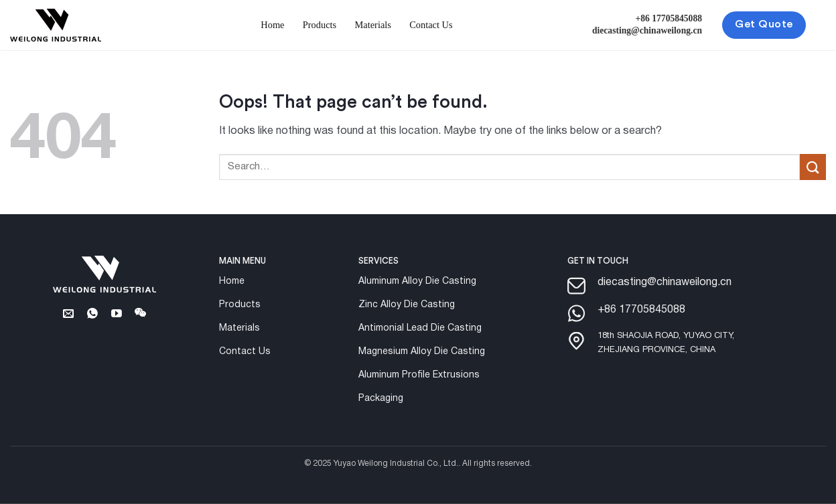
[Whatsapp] (92, 314)
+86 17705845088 (669, 18)
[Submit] (813, 167)
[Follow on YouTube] (117, 314)
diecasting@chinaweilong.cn (647, 30)
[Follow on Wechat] (141, 314)
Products (320, 25)
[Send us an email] (68, 314)
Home (272, 25)
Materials (373, 25)
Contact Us (431, 25)
